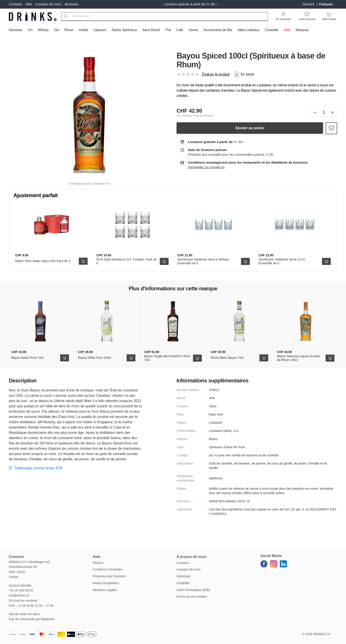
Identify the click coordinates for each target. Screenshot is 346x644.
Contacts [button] (16, 557)
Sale (287, 30)
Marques (302, 30)
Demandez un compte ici (206, 167)
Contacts (15, 4)
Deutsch (309, 4)
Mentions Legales (105, 590)
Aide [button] (97, 557)
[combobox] (165, 17)
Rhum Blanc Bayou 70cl (227, 358)
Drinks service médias (192, 597)
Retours (98, 563)
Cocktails (272, 30)
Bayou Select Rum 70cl (28, 358)
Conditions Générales (108, 569)
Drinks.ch (322, 634)
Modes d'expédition (106, 583)
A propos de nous (48, 4)
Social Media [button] (271, 556)
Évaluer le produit (216, 74)
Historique (183, 576)
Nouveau (16, 30)
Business (72, 4)
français (326, 4)
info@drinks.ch (19, 595)
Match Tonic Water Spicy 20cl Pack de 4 (43, 261)
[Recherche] (66, 17)
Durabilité (183, 583)
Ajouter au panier (250, 128)
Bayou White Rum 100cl (94, 358)
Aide (29, 4)
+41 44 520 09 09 (21, 590)
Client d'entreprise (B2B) (193, 590)
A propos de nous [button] (191, 557)
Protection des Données (109, 576)
